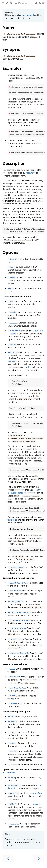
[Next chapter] (39, 858)
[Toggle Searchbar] (11, 3)
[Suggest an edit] (43, 3)
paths (28, 367)
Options (10, 252)
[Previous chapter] (8, 858)
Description (14, 163)
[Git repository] (40, 3)
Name (8, 27)
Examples (12, 68)
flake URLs (12, 520)
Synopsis (11, 49)
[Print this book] (37, 3)
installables (8, 773)
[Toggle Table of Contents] (3, 3)
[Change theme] (7, 3)
